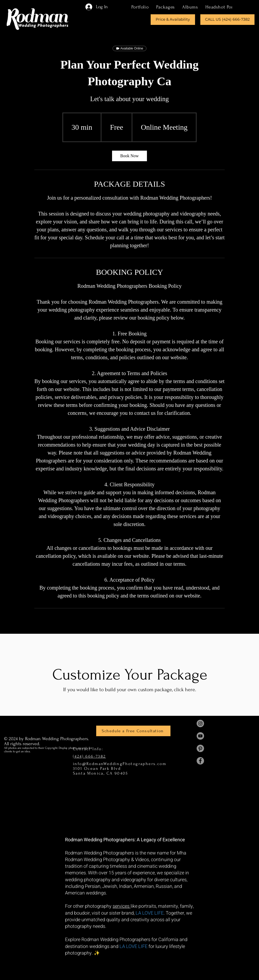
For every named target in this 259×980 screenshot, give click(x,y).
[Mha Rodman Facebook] (200, 761)
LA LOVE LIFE (150, 913)
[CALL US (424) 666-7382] (227, 20)
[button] (165, 7)
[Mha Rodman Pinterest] (200, 748)
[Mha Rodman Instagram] (200, 723)
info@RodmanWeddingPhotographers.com (120, 764)
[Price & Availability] (173, 20)
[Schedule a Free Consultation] (133, 731)
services (122, 906)
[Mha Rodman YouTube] (200, 736)
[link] (129, 156)
